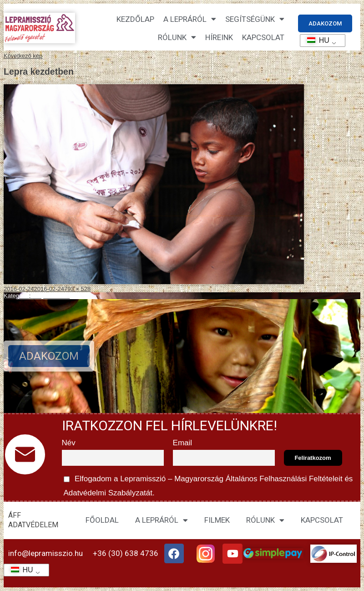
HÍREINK (219, 37)
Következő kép (23, 56)
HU (315, 40)
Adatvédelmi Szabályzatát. (108, 493)
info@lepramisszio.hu (45, 553)
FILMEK (217, 520)
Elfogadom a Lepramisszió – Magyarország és (207, 484)
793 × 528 (77, 289)
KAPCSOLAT (263, 37)
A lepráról (190, 19)
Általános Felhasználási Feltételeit (284, 479)
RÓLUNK (265, 520)
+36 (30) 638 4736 (126, 553)
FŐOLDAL (102, 520)
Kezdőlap (135, 19)
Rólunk (177, 37)
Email (183, 443)
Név (69, 443)
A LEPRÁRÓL (162, 520)
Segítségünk (255, 19)
